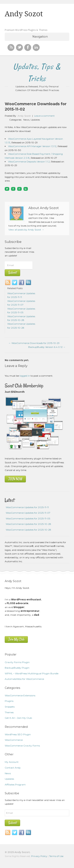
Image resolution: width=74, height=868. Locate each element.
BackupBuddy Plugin (17, 668)
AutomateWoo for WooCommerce (24, 679)
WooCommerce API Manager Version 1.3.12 (32, 146)
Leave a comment (44, 116)
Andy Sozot (24, 14)
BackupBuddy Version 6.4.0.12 (47, 347)
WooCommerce (14, 740)
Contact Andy (13, 768)
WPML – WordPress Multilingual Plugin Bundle (32, 673)
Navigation (40, 37)
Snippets (10, 707)
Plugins (9, 701)
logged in (25, 376)
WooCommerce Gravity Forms (22, 746)
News (26, 120)
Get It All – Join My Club (18, 718)
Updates (35, 120)
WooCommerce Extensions (20, 695)
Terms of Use (56, 856)
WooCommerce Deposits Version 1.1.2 (29, 162)
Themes (9, 712)
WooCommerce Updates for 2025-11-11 (27, 507)
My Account (12, 762)
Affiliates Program (15, 785)
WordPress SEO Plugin (18, 734)
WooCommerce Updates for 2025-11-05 (28, 518)
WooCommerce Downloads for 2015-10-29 (34, 343)
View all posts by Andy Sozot (26, 230)
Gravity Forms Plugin (17, 662)
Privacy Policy (39, 856)
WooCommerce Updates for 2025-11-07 (28, 513)
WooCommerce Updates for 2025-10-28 (28, 524)
